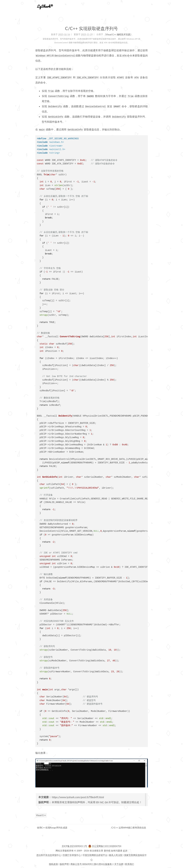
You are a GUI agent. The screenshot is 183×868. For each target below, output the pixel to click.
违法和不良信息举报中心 (49, 855)
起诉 (125, 851)
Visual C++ (41, 815)
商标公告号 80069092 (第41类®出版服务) (92, 864)
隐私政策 (54, 864)
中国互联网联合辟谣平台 (95, 855)
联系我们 (129, 864)
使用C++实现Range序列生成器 (52, 828)
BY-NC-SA (102, 802)
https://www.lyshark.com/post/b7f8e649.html (78, 797)
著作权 (107, 851)
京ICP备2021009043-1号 (75, 846)
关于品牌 (119, 864)
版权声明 (64, 864)
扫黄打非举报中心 (72, 855)
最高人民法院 (116, 855)
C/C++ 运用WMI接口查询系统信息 (129, 828)
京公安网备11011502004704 (107, 846)
